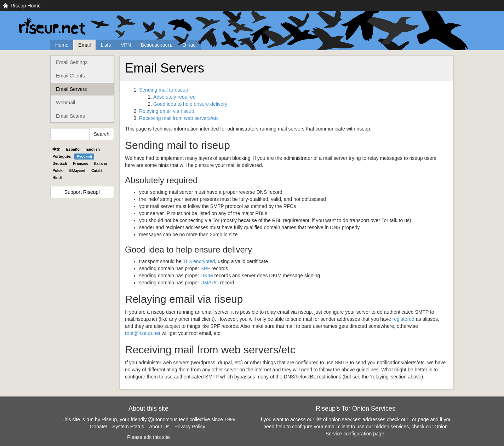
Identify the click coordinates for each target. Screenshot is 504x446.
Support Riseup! (82, 192)
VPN (126, 45)
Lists (106, 45)
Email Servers (71, 89)
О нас (189, 45)
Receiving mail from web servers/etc (179, 118)
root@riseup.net (143, 333)
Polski (58, 170)
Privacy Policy (190, 427)
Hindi (57, 178)
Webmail (65, 103)
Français (81, 163)
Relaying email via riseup (167, 111)
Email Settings (72, 62)
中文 (56, 149)
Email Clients (70, 76)
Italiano (101, 163)
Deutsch (60, 163)
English (93, 149)
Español (73, 149)
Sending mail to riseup (164, 90)
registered (403, 319)
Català (97, 170)
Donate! (99, 427)
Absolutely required (174, 97)
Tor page (419, 419)
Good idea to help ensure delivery (190, 104)
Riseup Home (26, 6)
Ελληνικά (78, 170)
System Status (128, 427)
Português (62, 156)
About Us (159, 427)
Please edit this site (148, 437)
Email (84, 45)
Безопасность (157, 45)
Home (62, 45)
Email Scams (70, 116)
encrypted (199, 261)
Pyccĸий (84, 156)
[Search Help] (70, 134)
